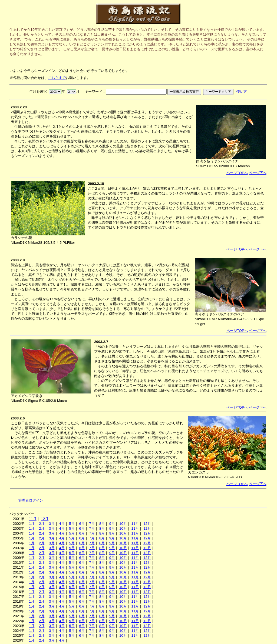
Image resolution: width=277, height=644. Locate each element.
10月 (123, 524)
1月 (32, 524)
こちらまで (57, 78)
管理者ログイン (31, 500)
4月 (62, 524)
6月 (82, 524)
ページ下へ (258, 173)
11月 (33, 519)
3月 (52, 524)
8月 (102, 524)
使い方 (242, 91)
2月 (42, 524)
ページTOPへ (237, 173)
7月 (92, 524)
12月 (45, 519)
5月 (72, 524)
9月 (112, 524)
